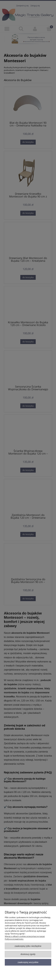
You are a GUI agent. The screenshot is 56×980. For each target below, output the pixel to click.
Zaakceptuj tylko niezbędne (28, 946)
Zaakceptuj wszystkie (28, 962)
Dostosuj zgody (28, 954)
